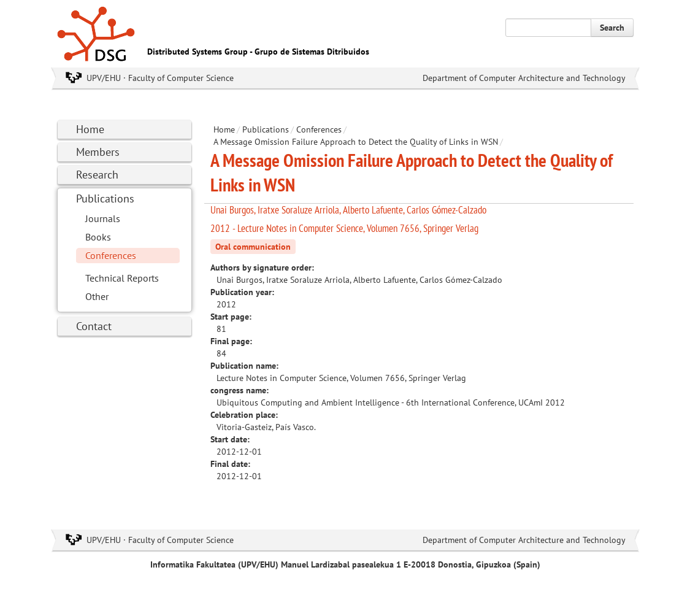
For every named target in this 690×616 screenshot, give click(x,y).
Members (98, 152)
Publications (105, 198)
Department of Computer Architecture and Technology (524, 78)
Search (612, 28)
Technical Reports (122, 278)
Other (97, 296)
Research (97, 175)
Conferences (111, 255)
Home (90, 129)
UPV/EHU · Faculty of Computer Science (160, 78)
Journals (103, 218)
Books (98, 237)
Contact (94, 326)
